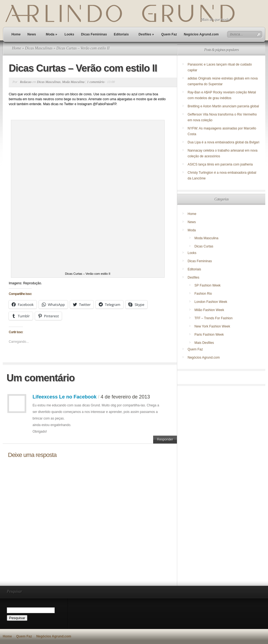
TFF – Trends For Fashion (213, 318)
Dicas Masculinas (39, 48)
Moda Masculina (73, 82)
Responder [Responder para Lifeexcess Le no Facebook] (165, 439)
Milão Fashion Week (209, 310)
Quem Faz (169, 34)
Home (16, 34)
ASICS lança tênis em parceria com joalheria (220, 164)
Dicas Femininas (94, 34)
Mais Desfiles (204, 343)
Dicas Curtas (204, 246)
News (32, 34)
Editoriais (121, 34)
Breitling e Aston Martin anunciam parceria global (223, 106)
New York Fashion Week (212, 326)
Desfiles (146, 34)
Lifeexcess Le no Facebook (65, 397)
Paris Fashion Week (209, 335)
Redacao (26, 82)
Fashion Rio (203, 294)
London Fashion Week (211, 302)
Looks (69, 34)
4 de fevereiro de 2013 (125, 397)
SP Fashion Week (208, 285)
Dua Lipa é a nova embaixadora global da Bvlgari (223, 142)
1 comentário (96, 82)
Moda (52, 34)
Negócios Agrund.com (201, 34)
